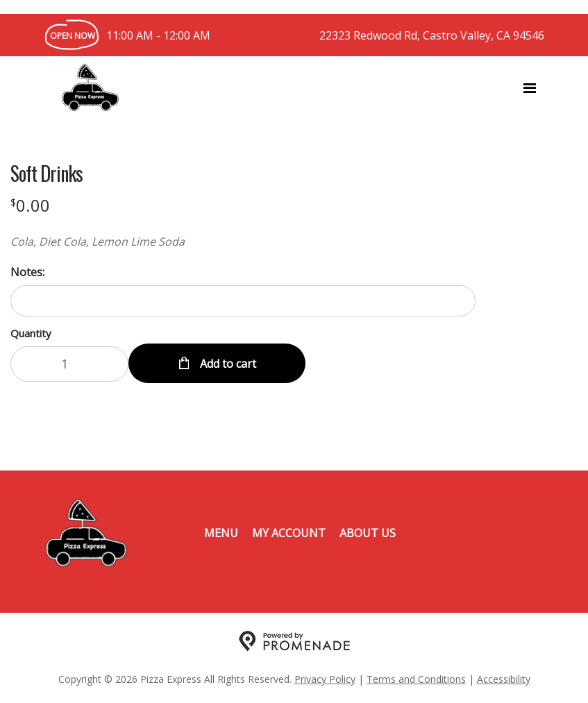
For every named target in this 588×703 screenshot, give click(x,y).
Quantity (31, 333)
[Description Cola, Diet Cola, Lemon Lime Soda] (243, 242)
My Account (289, 533)
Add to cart (227, 364)
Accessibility (504, 679)
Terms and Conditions (416, 679)
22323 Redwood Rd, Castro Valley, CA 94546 (432, 35)
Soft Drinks (47, 173)
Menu (221, 533)
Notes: (27, 272)
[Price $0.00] (30, 205)
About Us (368, 533)
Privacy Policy (325, 679)
